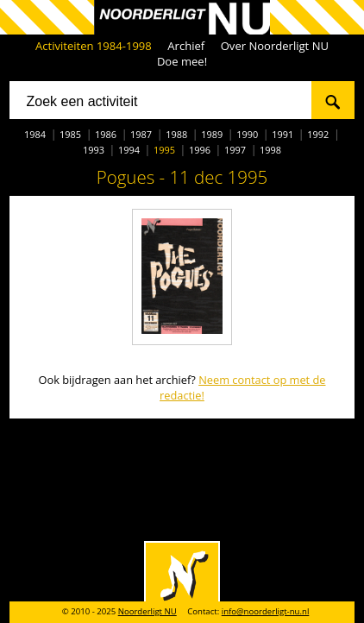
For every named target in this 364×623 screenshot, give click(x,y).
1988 (176, 134)
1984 (35, 134)
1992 (318, 134)
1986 (106, 134)
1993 (94, 150)
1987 (141, 134)
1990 (247, 134)
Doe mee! (182, 61)
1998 (270, 150)
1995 (164, 150)
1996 (200, 150)
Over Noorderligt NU (275, 46)
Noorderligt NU (147, 611)
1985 (70, 134)
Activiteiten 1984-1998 (94, 46)
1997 (235, 150)
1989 (212, 134)
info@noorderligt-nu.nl (266, 611)
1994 (129, 150)
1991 (282, 134)
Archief (186, 46)
